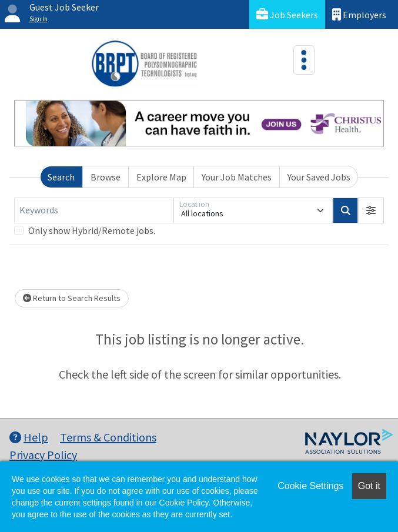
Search (61, 177)
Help (29, 437)
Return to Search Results (72, 298)
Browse (106, 177)
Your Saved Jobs (319, 177)
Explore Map (161, 177)
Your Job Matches (237, 177)
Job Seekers (287, 14)
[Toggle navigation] (304, 60)
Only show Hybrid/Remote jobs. (92, 230)
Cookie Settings (310, 486)
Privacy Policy (43, 455)
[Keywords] (94, 210)
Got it (369, 486)
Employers (359, 14)
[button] (371, 210)
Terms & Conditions (108, 437)
